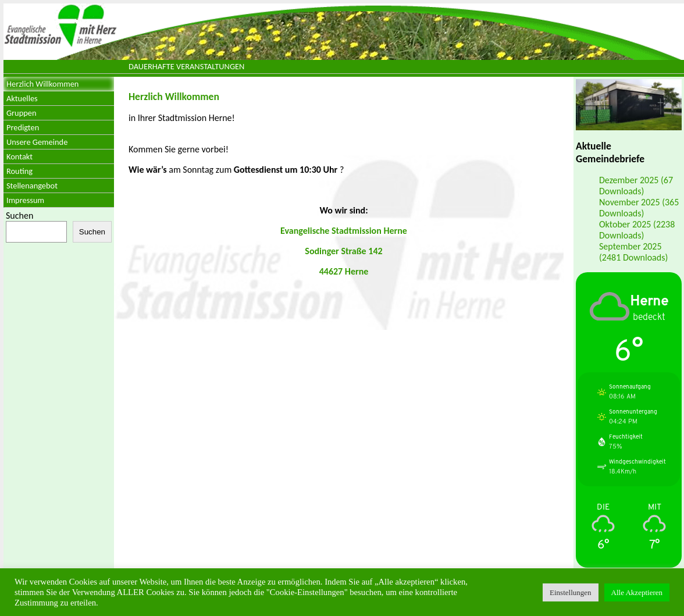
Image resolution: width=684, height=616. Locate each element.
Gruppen (22, 113)
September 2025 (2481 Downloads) (633, 252)
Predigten (23, 127)
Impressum (25, 200)
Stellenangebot (32, 186)
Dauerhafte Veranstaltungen (186, 66)
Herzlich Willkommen (42, 84)
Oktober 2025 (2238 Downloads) (637, 230)
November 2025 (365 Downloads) (639, 208)
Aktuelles (22, 98)
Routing (19, 171)
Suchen (19, 216)
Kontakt (19, 156)
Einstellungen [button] (571, 592)
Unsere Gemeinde (37, 142)
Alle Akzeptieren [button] (637, 592)
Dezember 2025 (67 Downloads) (636, 186)
